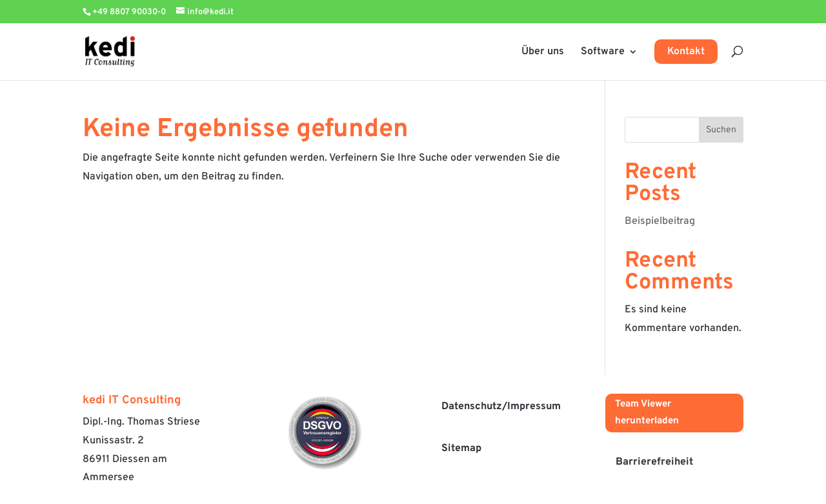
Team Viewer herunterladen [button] (647, 413)
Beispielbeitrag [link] (660, 221)
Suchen (721, 130)
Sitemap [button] (461, 449)
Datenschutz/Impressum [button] (501, 407)
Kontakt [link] (686, 52)
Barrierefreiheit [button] (654, 462)
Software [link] (603, 52)
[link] (120, 52)
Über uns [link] (543, 52)
